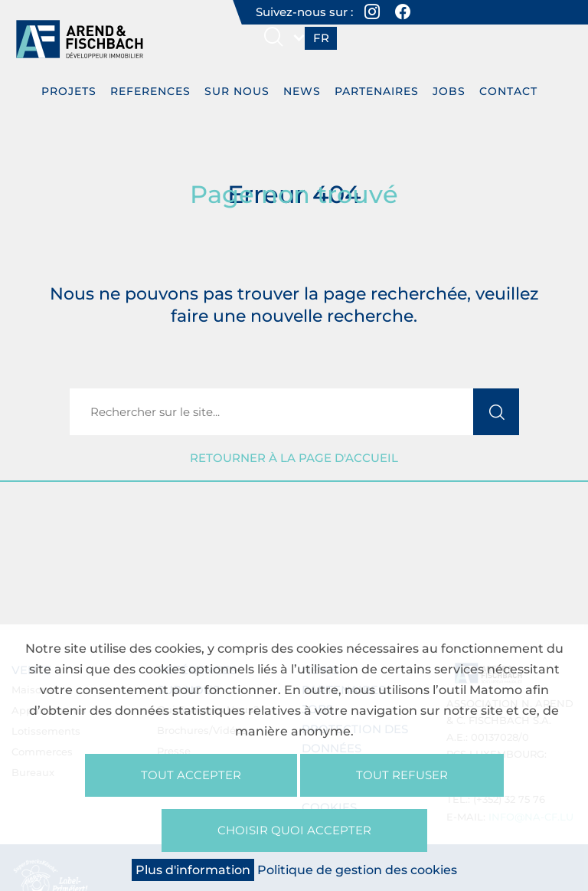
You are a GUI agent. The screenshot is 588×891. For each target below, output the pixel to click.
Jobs (449, 91)
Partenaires (377, 91)
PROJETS (69, 91)
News (302, 91)
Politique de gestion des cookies (357, 870)
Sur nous (237, 91)
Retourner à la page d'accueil (294, 458)
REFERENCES (150, 91)
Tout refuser (402, 775)
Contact (508, 91)
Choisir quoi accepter (294, 830)
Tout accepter (191, 775)
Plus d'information (193, 870)
